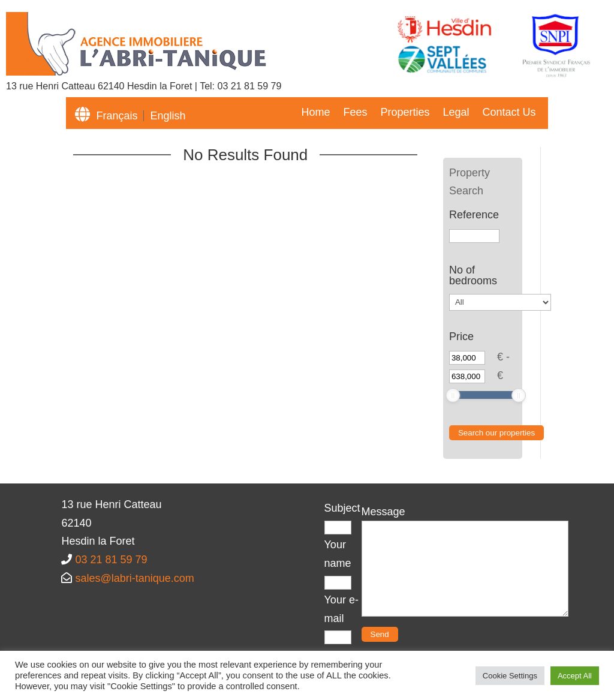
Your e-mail (341, 618)
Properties (405, 113)
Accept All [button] (575, 676)
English (168, 116)
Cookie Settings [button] (510, 676)
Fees (355, 113)
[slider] (453, 395)
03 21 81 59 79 (250, 86)
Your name (338, 563)
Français (117, 116)
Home (315, 113)
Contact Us (509, 113)
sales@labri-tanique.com (134, 578)
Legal (456, 113)
